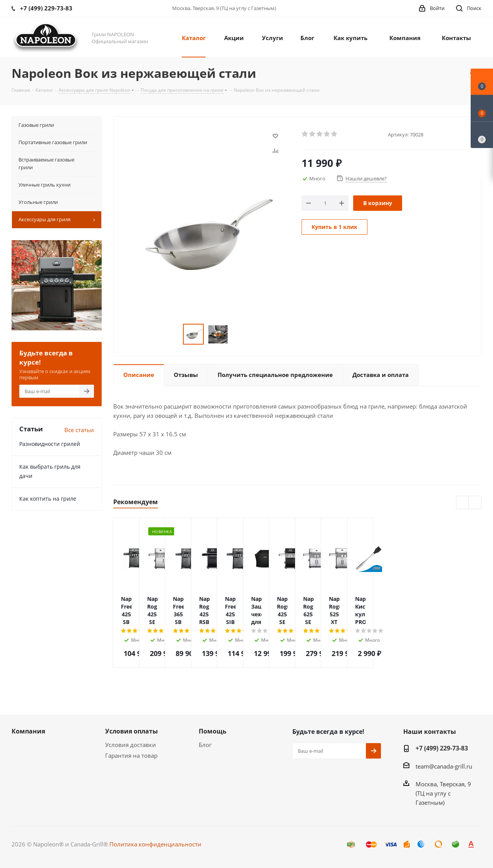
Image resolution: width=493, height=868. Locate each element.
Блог (205, 745)
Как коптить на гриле (48, 499)
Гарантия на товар (131, 755)
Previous (463, 503)
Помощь (213, 731)
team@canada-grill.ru (444, 766)
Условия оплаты (132, 731)
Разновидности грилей (50, 444)
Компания (28, 731)
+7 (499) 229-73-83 (442, 748)
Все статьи (79, 430)
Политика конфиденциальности (155, 844)
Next (475, 503)
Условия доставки (131, 745)
